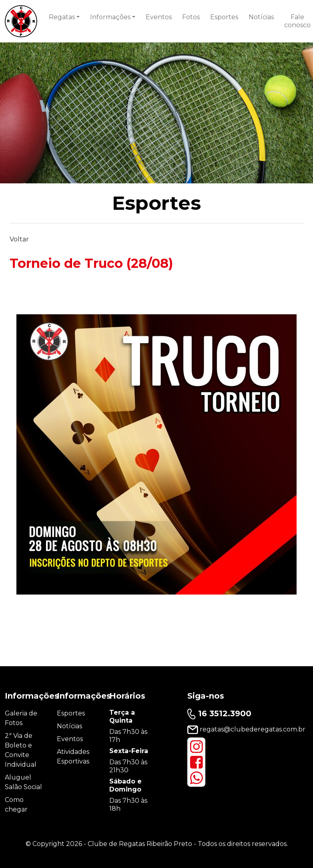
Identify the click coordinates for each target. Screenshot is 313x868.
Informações (110, 17)
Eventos (159, 17)
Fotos (191, 17)
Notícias (261, 17)
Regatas (62, 17)
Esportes (224, 17)
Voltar (19, 239)
